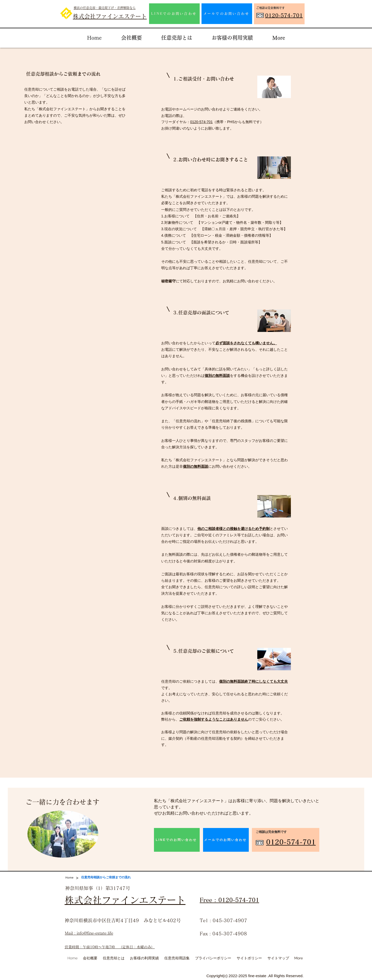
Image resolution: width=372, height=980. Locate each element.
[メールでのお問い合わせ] (227, 14)
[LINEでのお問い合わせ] (174, 14)
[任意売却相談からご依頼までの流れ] (106, 877)
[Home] (69, 877)
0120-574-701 (201, 122)
